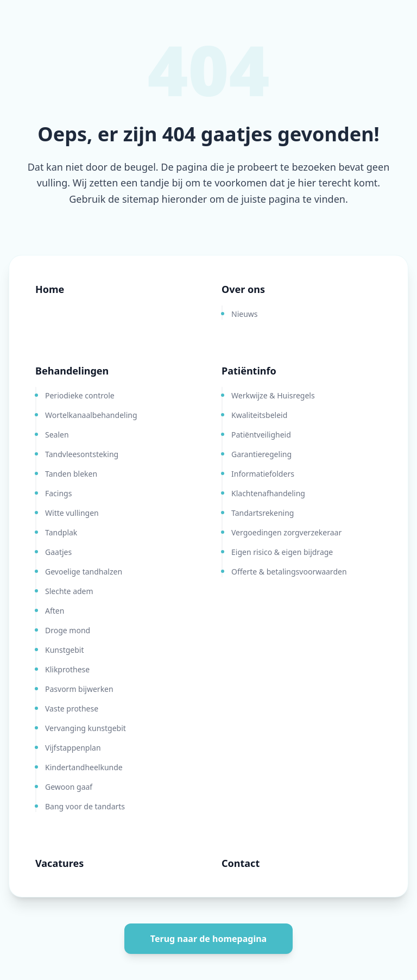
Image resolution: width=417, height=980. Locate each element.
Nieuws (245, 314)
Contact (241, 863)
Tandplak (61, 532)
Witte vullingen (72, 513)
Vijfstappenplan (73, 748)
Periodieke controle (80, 395)
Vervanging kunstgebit (86, 728)
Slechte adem (69, 591)
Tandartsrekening (263, 513)
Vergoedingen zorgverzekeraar (286, 532)
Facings (58, 493)
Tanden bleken (71, 474)
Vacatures (59, 863)
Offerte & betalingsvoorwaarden (289, 572)
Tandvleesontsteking (82, 454)
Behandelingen (72, 371)
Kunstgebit (65, 650)
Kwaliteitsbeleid (259, 415)
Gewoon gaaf (69, 787)
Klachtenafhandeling (268, 493)
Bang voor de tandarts (85, 806)
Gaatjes (58, 552)
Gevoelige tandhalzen (84, 572)
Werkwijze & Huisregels (273, 395)
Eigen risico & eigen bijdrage (282, 552)
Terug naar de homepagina (208, 939)
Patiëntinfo (249, 371)
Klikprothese (67, 669)
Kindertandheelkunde (84, 767)
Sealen (57, 435)
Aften (55, 611)
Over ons (243, 289)
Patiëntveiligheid (261, 435)
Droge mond (68, 630)
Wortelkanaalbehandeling (91, 415)
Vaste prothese (72, 709)
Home (50, 289)
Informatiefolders (263, 474)
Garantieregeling (261, 454)
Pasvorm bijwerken (79, 689)
